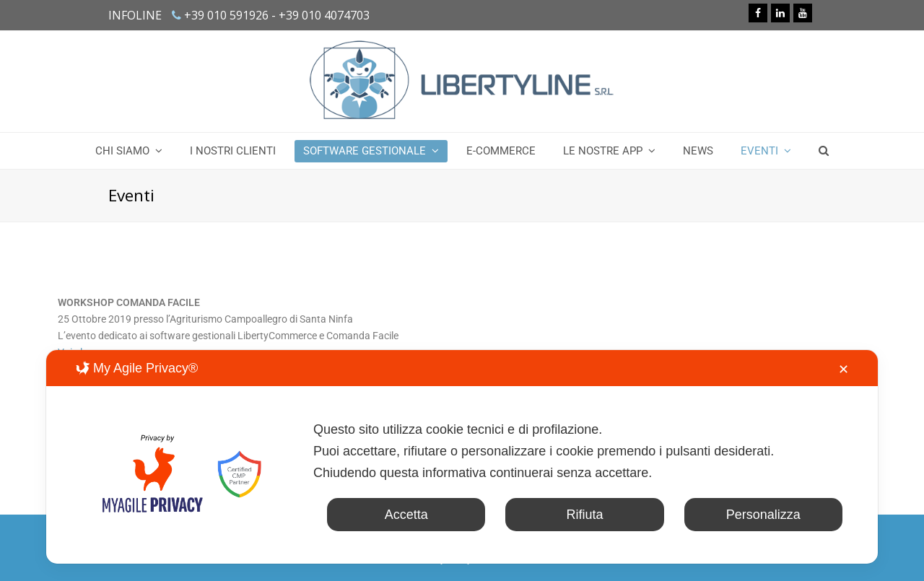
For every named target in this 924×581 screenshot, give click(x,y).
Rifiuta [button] (584, 515)
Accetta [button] (406, 515)
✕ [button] (844, 370)
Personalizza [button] (763, 515)
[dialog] (462, 457)
